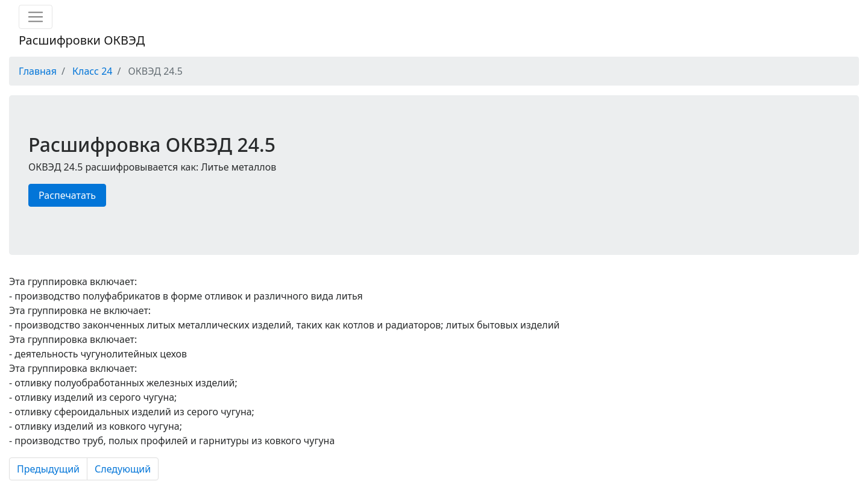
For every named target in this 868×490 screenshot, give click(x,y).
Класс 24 (92, 71)
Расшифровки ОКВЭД (82, 40)
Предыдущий (48, 469)
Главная (38, 71)
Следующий (123, 469)
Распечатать (67, 195)
